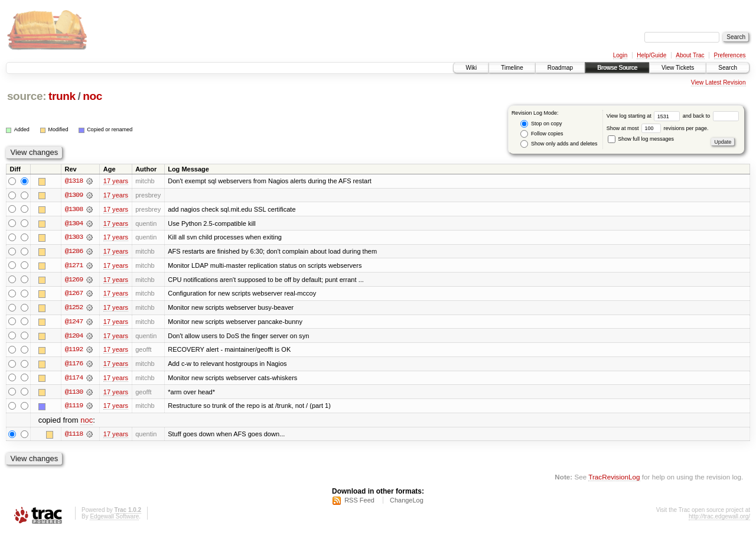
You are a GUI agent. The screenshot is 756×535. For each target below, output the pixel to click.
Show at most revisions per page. (658, 128)
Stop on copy (541, 124)
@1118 (74, 436)
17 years (116, 181)
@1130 (74, 394)
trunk (62, 96)
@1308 (74, 209)
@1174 (74, 380)
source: (27, 96)
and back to (711, 116)
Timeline (512, 68)
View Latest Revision (718, 82)
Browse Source (617, 68)
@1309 (74, 195)
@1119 (74, 408)
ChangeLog (407, 503)
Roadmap (560, 68)
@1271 (74, 266)
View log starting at (645, 116)
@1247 (74, 323)
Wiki (471, 68)
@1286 (74, 252)
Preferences (730, 55)
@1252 (74, 309)
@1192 (74, 351)
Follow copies (542, 134)
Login (620, 55)
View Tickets (678, 68)
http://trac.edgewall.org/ (719, 519)
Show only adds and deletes (559, 144)
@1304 (74, 223)
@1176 (74, 365)
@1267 (74, 294)
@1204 (74, 337)
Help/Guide (651, 55)
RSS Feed (359, 503)
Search (728, 68)
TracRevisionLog (614, 479)
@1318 (74, 181)
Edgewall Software (114, 519)
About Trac (690, 55)
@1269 (74, 280)
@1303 (74, 238)
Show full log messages (641, 139)
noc (92, 96)
